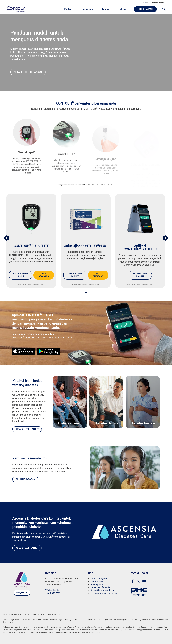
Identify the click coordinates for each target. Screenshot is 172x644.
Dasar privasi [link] (97, 582)
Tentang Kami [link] (87, 9)
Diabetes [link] (105, 9)
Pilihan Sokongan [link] (25, 479)
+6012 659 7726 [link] (53, 593)
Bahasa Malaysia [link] (159, 2)
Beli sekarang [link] (44, 275)
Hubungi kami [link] (97, 584)
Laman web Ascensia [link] (100, 587)
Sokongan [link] (124, 9)
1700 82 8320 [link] (52, 590)
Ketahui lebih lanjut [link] (28, 72)
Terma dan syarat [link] (99, 579)
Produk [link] (68, 9)
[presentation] (7, 238)
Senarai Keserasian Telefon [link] (103, 590)
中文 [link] (148, 2)
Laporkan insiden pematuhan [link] (104, 593)
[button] (86, 292)
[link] (15, 9)
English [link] (142, 2)
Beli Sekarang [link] (145, 9)
